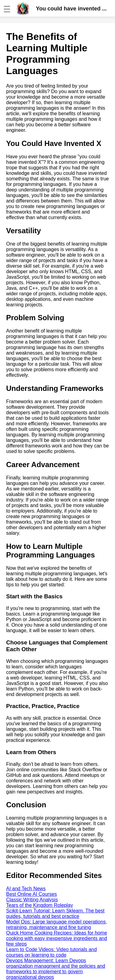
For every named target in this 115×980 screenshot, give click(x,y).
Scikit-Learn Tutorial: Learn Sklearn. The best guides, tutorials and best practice (55, 913)
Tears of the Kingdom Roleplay (40, 905)
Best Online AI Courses (31, 894)
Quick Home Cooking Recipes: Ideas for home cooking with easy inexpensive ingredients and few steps (57, 938)
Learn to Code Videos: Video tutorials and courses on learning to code (52, 952)
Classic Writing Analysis (32, 900)
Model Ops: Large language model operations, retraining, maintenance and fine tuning (57, 925)
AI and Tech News (26, 889)
